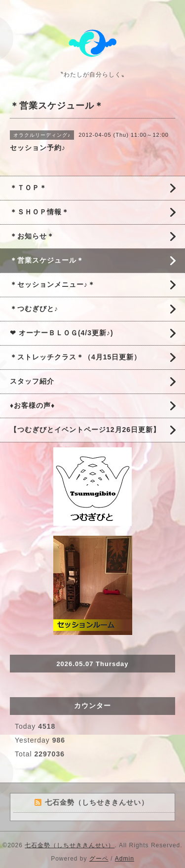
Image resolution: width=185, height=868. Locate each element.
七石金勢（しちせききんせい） (70, 845)
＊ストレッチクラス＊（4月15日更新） (75, 357)
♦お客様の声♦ (32, 405)
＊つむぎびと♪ (34, 309)
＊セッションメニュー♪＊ (53, 284)
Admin (125, 859)
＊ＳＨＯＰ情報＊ (39, 212)
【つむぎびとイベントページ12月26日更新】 (85, 430)
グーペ (99, 859)
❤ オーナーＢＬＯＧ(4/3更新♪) (62, 333)
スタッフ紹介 (32, 381)
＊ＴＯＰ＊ (28, 188)
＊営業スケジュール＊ (47, 260)
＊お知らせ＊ (32, 236)
